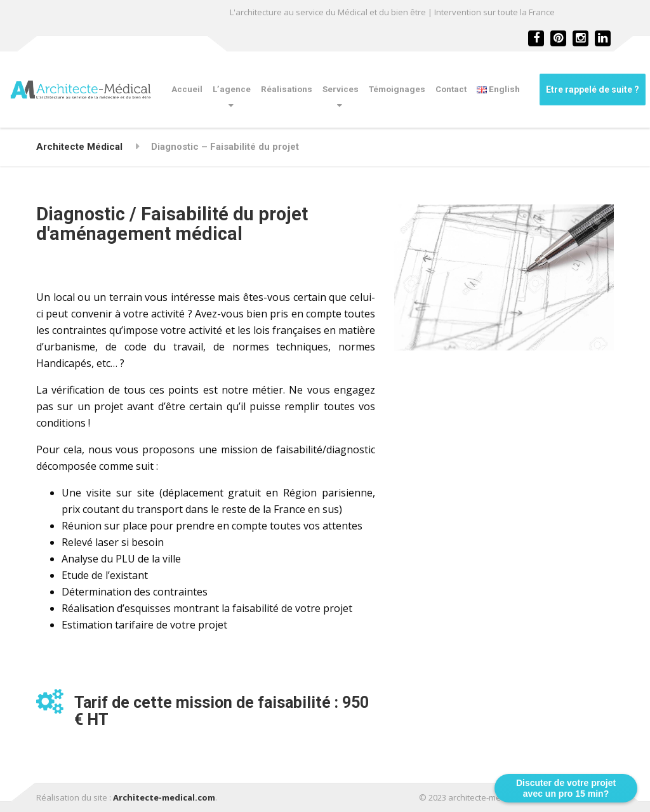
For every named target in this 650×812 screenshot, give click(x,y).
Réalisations (287, 89)
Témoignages (397, 89)
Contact (451, 89)
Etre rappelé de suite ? (593, 90)
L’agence (232, 89)
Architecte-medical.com (164, 797)
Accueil (187, 89)
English (498, 89)
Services (341, 89)
